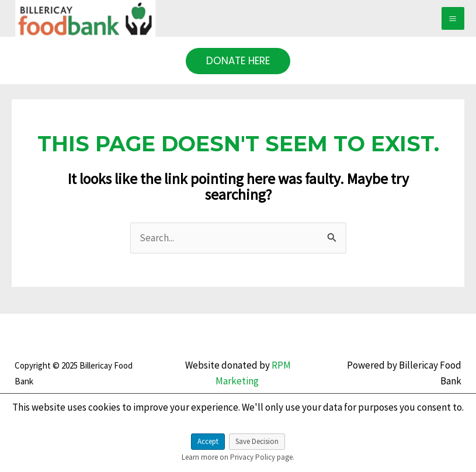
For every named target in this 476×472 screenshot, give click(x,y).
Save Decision (257, 441)
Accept (208, 441)
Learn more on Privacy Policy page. (238, 457)
